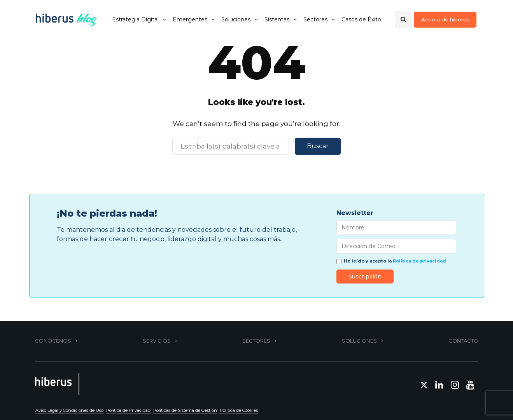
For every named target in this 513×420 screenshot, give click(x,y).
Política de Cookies (239, 410)
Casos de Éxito (361, 19)
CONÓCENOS (53, 341)
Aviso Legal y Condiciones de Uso (69, 410)
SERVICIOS (157, 341)
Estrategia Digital (135, 19)
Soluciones (236, 19)
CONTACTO (463, 341)
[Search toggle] (403, 19)
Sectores (315, 19)
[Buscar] (231, 146)
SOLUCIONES (359, 341)
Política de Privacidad (128, 410)
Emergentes (190, 19)
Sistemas (277, 19)
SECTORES (256, 341)
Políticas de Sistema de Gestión (185, 410)
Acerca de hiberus (445, 19)
